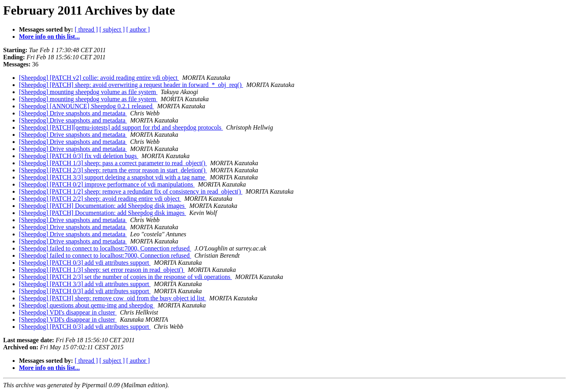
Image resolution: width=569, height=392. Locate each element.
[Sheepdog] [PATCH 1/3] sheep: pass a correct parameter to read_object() (113, 163)
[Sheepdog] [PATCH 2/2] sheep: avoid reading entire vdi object (100, 199)
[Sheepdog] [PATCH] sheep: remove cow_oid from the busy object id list (113, 298)
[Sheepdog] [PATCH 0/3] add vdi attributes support (85, 263)
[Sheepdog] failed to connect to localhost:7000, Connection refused (105, 248)
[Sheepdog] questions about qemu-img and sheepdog (87, 305)
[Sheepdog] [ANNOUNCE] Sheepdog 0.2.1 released (87, 106)
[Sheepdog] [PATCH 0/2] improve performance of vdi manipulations (107, 184)
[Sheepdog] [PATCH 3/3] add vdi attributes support (85, 284)
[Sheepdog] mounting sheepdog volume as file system (88, 92)
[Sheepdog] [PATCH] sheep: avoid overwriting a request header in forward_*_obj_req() (131, 85)
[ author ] (138, 29)
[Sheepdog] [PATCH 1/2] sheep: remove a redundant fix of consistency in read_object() (131, 191)
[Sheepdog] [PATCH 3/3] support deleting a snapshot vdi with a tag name (113, 177)
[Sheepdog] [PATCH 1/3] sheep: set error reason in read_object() (102, 270)
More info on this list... (49, 37)
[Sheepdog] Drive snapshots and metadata (73, 113)
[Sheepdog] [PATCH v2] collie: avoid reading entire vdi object (99, 78)
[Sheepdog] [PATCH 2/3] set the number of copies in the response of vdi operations (125, 277)
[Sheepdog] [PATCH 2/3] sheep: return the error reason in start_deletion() (113, 170)
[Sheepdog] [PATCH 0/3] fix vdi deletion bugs (79, 156)
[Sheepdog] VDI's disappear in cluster (68, 312)
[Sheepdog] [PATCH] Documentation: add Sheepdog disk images (103, 206)
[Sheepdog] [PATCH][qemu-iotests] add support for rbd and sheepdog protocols (121, 127)
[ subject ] (112, 29)
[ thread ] (86, 29)
